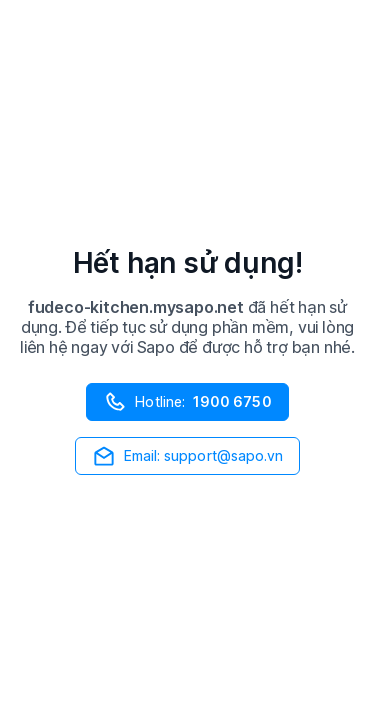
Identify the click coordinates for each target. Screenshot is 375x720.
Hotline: (187, 402)
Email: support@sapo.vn (188, 456)
